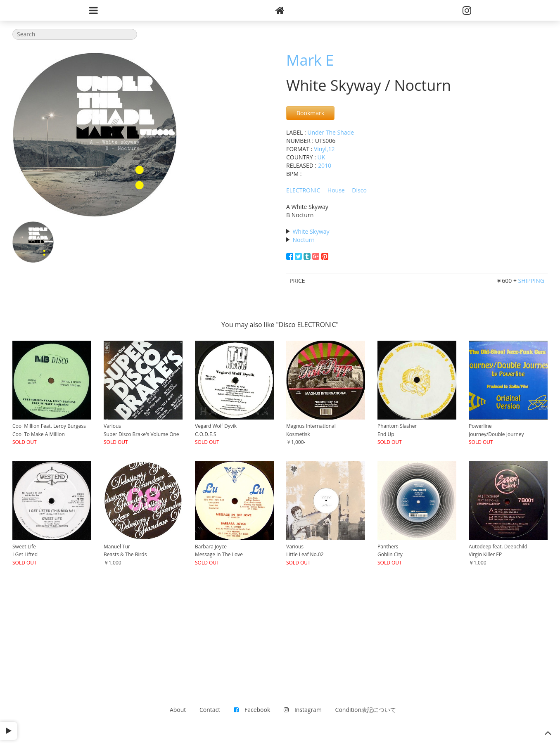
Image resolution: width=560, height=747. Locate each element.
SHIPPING (531, 281)
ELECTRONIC (303, 190)
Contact (210, 710)
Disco (359, 190)
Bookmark (310, 113)
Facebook (252, 710)
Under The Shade (331, 132)
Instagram (303, 710)
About (178, 710)
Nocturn (304, 240)
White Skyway (311, 231)
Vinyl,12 (324, 149)
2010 (325, 165)
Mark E (310, 60)
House (336, 190)
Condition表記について (366, 710)
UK (322, 157)
